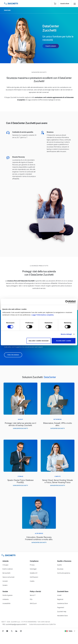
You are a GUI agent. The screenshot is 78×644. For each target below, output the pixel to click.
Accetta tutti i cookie (64, 341)
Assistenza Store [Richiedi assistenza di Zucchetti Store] (62, 603)
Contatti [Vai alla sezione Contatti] (5, 581)
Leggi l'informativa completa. (43, 315)
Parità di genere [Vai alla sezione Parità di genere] (7, 595)
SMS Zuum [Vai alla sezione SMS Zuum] (33, 603)
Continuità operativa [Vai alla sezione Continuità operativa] (64, 573)
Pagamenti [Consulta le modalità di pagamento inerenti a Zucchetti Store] (61, 607)
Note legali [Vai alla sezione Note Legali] (33, 569)
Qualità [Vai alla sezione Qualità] (59, 565)
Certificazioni (34, 577)
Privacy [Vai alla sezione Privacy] (32, 565)
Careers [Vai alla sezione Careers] (5, 585)
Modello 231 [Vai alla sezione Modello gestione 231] (34, 573)
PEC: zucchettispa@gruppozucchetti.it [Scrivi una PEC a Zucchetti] (15, 624)
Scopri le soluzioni (51, 46)
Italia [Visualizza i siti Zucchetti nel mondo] (70, 631)
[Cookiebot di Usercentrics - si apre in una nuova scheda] (67, 302)
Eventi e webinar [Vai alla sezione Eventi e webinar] (8, 569)
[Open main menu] (75, 4)
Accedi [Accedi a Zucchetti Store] (59, 595)
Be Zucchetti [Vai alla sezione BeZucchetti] (6, 573)
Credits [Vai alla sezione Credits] (32, 581)
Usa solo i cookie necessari (39, 341)
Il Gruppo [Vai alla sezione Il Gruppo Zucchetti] (5, 565)
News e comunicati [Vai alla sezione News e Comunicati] (8, 577)
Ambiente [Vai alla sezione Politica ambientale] (6, 599)
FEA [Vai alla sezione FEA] (31, 599)
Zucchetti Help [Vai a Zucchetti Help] (62, 612)
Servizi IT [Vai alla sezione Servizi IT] (33, 595)
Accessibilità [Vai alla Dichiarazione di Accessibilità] (6, 603)
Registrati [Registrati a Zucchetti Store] (60, 599)
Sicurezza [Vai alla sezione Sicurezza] (60, 569)
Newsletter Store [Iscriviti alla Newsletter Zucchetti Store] (62, 616)
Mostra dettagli (66, 334)
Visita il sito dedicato (13, 355)
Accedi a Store (65, 4)
